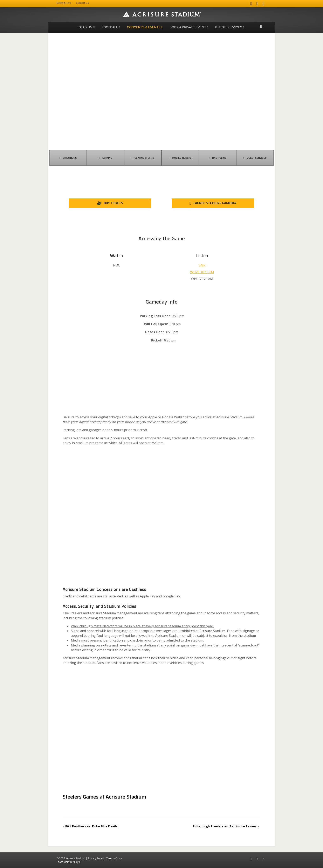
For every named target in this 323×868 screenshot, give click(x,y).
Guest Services (229, 27)
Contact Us (82, 3)
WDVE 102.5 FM (202, 272)
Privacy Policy (96, 858)
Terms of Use (114, 858)
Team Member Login (68, 862)
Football (110, 27)
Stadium (85, 27)
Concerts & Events (144, 27)
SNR (202, 265)
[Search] (261, 27)
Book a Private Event (188, 27)
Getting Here (64, 3)
